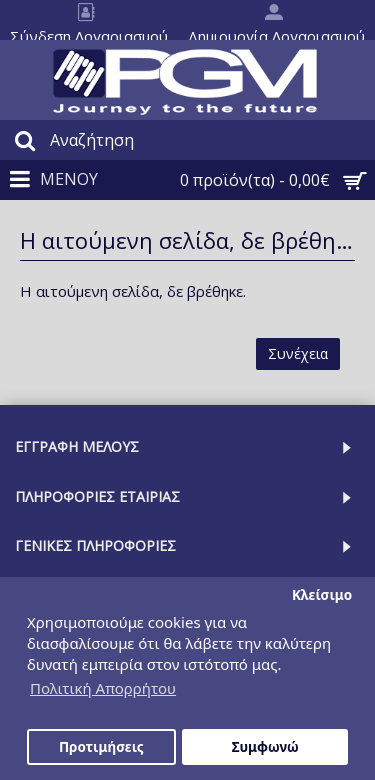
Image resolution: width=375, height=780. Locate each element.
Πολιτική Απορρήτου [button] (103, 688)
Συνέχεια (298, 353)
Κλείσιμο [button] (322, 595)
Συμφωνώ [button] (265, 747)
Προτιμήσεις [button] (101, 747)
